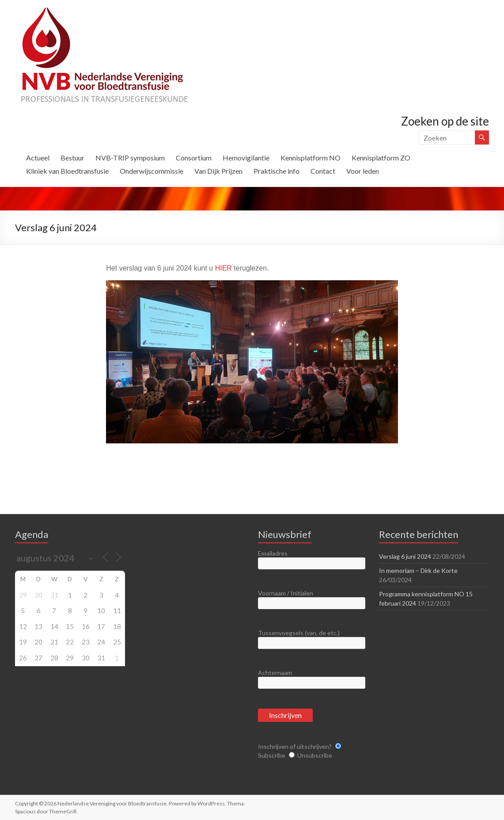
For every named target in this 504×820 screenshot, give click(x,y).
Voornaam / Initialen (286, 593)
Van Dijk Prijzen (218, 171)
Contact (323, 171)
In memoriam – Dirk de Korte (418, 570)
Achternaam (275, 673)
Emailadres (273, 553)
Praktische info (277, 171)
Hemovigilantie (246, 158)
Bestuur (72, 158)
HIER (224, 268)
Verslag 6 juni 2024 (405, 556)
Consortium (194, 158)
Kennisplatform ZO (381, 158)
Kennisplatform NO (311, 158)
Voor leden (363, 171)
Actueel (38, 158)
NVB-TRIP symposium (130, 158)
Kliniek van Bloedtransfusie (67, 171)
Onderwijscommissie (152, 171)
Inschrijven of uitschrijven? (295, 746)
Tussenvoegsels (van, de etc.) (299, 633)
